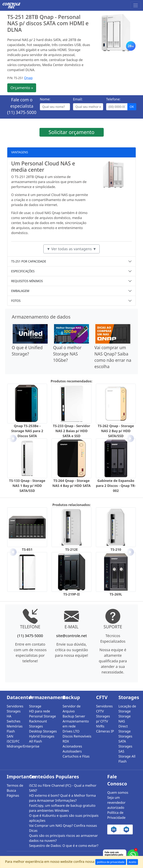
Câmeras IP (105, 731)
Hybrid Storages (42, 736)
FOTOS (16, 301)
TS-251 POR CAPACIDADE (29, 261)
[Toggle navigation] (136, 5)
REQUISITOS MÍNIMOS (27, 281)
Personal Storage (42, 716)
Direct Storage (125, 729)
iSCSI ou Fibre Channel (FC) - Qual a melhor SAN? (63, 788)
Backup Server (74, 716)
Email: (78, 99)
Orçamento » (22, 88)
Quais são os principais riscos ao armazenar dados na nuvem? (63, 838)
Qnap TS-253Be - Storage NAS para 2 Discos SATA (27, 431)
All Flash (35, 741)
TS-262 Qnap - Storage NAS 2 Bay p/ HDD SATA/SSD (116, 431)
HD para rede (40, 711)
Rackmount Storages (38, 724)
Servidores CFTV (104, 709)
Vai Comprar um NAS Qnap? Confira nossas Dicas (63, 828)
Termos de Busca (15, 788)
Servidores (15, 706)
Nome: (45, 99)
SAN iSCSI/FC (13, 739)
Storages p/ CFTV (103, 719)
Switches (14, 721)
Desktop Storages (43, 731)
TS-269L (116, 594)
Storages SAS (125, 749)
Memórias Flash (15, 729)
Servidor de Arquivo (72, 709)
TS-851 (27, 549)
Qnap (28, 78)
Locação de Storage (127, 709)
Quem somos (118, 792)
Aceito (132, 862)
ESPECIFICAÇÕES (23, 271)
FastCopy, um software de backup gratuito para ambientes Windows (62, 808)
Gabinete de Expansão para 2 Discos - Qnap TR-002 (116, 486)
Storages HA (14, 714)
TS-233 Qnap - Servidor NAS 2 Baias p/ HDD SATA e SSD (71, 431)
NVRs (100, 726)
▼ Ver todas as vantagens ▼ (71, 249)
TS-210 (116, 549)
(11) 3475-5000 (22, 112)
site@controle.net (71, 636)
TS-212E (71, 549)
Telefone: (113, 99)
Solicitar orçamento (71, 132)
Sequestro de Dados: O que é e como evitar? (64, 846)
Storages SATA (125, 739)
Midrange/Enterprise (16, 746)
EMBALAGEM (20, 291)
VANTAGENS (20, 152)
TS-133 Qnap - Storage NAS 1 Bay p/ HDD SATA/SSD (27, 486)
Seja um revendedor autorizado (116, 802)
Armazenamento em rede (76, 724)
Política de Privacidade (116, 815)
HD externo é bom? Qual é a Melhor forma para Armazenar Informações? (62, 798)
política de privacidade (111, 862)
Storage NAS (125, 719)
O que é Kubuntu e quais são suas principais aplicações (64, 818)
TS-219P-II (71, 594)
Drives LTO (71, 731)
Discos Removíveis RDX (77, 739)
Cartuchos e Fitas (76, 756)
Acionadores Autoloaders (72, 749)
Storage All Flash (127, 759)
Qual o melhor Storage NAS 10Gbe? (67, 354)
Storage (35, 706)
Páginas (13, 795)
